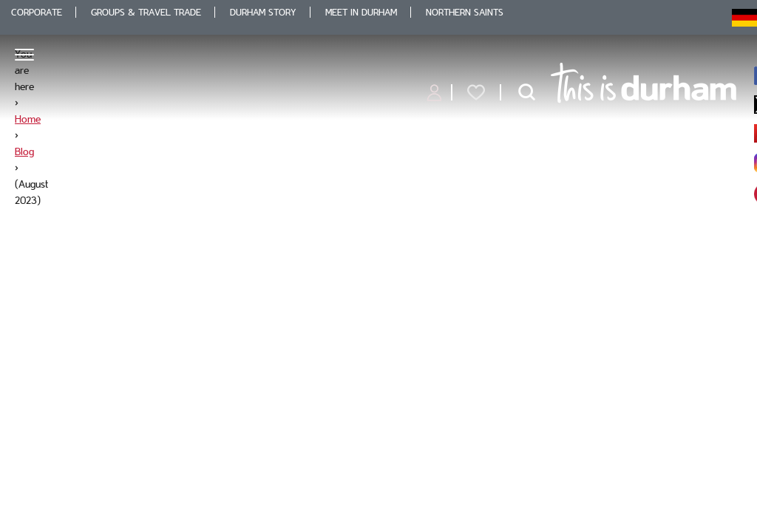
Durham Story (263, 12)
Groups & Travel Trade (146, 12)
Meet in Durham (361, 12)
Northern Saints (465, 12)
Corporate (37, 12)
